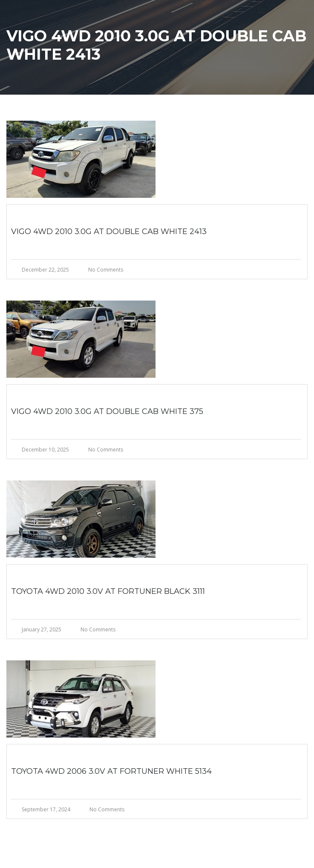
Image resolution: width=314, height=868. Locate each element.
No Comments (106, 270)
